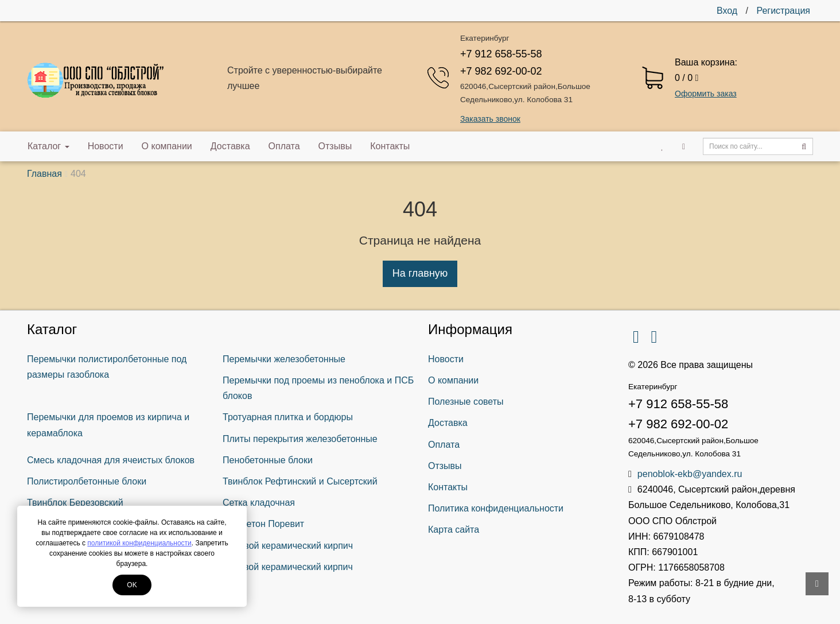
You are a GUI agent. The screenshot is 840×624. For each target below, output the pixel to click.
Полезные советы (466, 402)
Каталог (48, 146)
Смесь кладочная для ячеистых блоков (111, 460)
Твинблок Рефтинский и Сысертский (300, 481)
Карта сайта (454, 530)
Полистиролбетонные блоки (87, 481)
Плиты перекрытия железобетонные (300, 439)
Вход (727, 11)
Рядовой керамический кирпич (288, 567)
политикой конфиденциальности (139, 543)
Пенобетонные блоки (268, 460)
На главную (420, 273)
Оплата (284, 146)
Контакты (390, 146)
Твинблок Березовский (75, 503)
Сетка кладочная (259, 503)
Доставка (230, 146)
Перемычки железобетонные (284, 359)
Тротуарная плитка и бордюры (288, 417)
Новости (106, 146)
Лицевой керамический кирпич (288, 546)
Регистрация (783, 11)
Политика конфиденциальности (496, 508)
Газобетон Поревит (263, 524)
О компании (167, 146)
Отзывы (335, 146)
